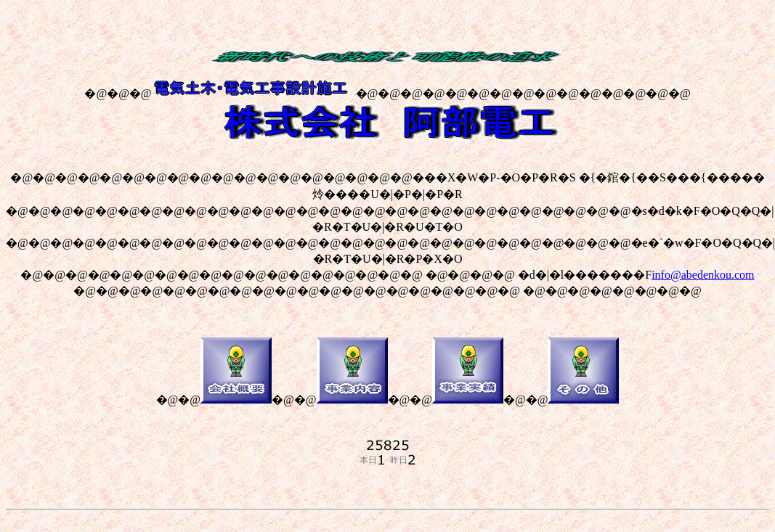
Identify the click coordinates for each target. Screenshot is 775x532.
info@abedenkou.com (703, 275)
